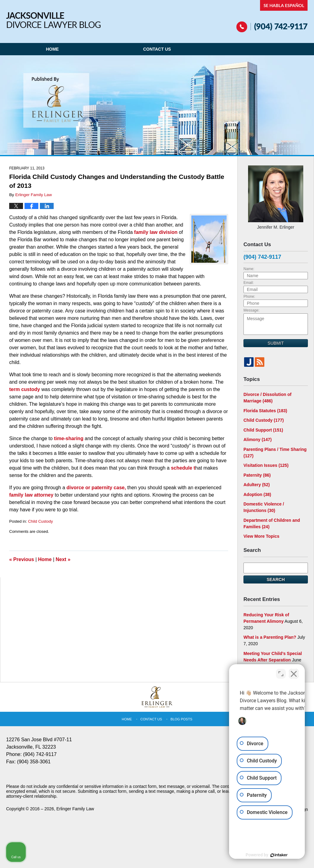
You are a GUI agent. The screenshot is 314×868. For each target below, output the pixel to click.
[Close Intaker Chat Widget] (294, 672)
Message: (251, 310)
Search (276, 579)
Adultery (257, 485)
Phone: (249, 296)
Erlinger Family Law (75, 809)
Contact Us (157, 49)
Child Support (263, 430)
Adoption (257, 494)
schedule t (183, 468)
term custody (25, 389)
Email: (249, 283)
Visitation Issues (266, 465)
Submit (276, 343)
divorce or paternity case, (96, 488)
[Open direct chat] (281, 672)
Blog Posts (181, 719)
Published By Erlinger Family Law (272, 16)
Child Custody (40, 521)
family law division (156, 232)
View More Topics (261, 536)
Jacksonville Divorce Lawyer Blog (53, 20)
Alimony (258, 440)
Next (63, 559)
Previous (22, 559)
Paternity (257, 475)
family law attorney (32, 495)
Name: (249, 269)
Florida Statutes (265, 411)
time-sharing (69, 438)
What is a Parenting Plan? (270, 637)
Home (52, 49)
